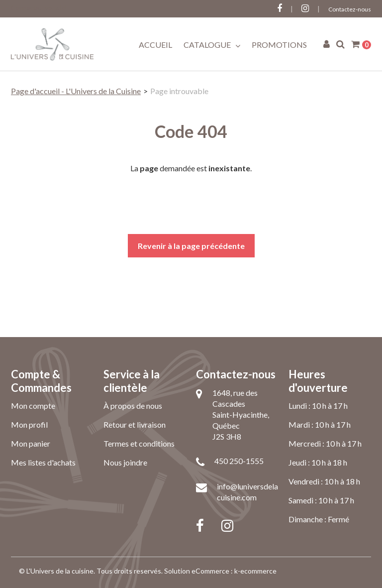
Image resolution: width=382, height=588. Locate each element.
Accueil (155, 45)
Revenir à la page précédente (191, 246)
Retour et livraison (135, 424)
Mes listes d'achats (43, 462)
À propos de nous (133, 406)
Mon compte (33, 406)
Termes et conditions (139, 443)
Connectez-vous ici (39, 8)
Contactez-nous (350, 9)
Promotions (279, 45)
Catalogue (212, 45)
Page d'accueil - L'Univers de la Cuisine (76, 91)
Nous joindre (125, 462)
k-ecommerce (255, 571)
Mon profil (29, 424)
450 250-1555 (239, 461)
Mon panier (31, 443)
